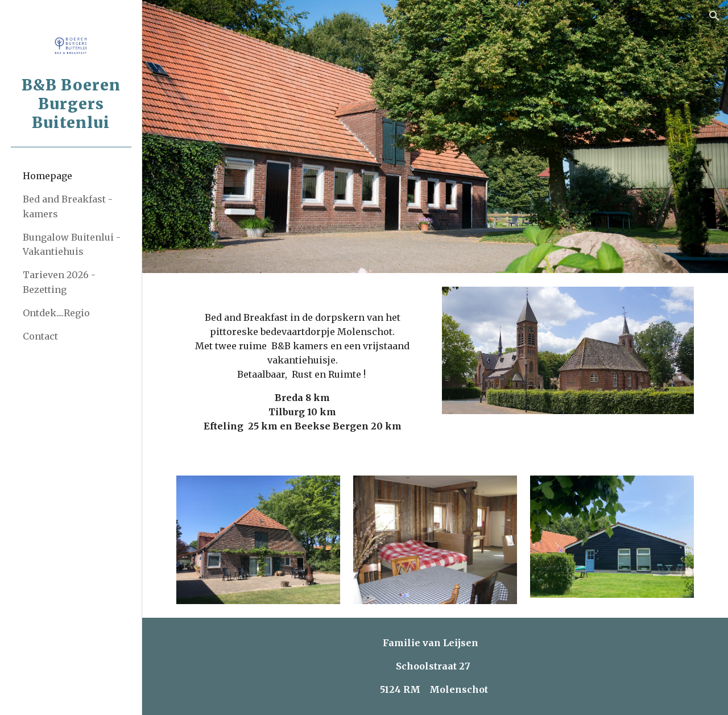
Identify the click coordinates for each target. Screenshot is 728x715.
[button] (714, 16)
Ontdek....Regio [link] (56, 313)
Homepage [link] (47, 176)
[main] (303, 367)
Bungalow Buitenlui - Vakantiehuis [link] (72, 244)
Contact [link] (40, 336)
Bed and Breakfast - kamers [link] (68, 206)
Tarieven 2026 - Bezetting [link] (59, 282)
